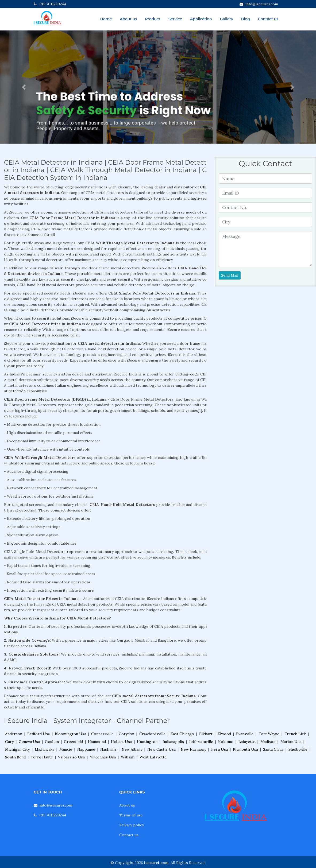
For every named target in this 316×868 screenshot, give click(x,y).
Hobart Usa (121, 742)
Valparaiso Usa (71, 757)
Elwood (224, 734)
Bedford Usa (38, 734)
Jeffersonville (201, 742)
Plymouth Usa (245, 749)
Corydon (126, 734)
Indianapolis (173, 742)
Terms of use (131, 815)
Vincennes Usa (103, 757)
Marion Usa (291, 742)
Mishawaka (45, 749)
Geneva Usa (29, 742)
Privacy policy (132, 825)
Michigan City (17, 749)
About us (128, 19)
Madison (268, 742)
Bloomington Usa (70, 734)
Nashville (108, 749)
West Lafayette (153, 757)
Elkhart (206, 734)
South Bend (15, 757)
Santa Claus (273, 749)
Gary (9, 742)
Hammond (97, 742)
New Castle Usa (161, 749)
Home (106, 19)
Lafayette (247, 742)
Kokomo (226, 742)
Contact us (268, 19)
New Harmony (193, 749)
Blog (246, 19)
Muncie (66, 749)
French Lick (295, 734)
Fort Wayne (269, 734)
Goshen (52, 742)
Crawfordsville (152, 734)
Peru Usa (219, 749)
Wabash (128, 757)
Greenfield (73, 742)
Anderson (14, 734)
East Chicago (182, 734)
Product (153, 19)
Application (201, 19)
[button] (24, 87)
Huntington (147, 742)
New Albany (132, 749)
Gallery (227, 19)
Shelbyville (298, 749)
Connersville (102, 734)
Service (175, 19)
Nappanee (86, 749)
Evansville (245, 734)
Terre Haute (42, 757)
